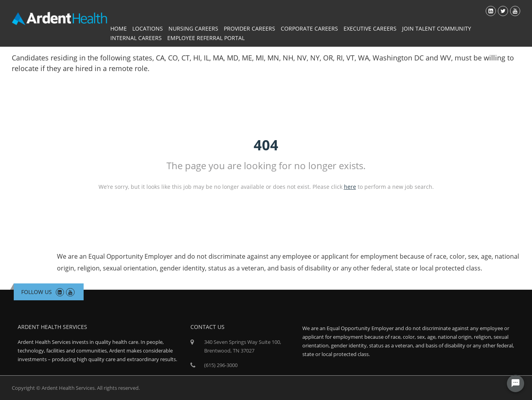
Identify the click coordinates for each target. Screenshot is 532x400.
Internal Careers (136, 38)
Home (119, 28)
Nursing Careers (193, 28)
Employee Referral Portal (206, 38)
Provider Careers (250, 28)
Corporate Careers (309, 28)
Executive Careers (370, 28)
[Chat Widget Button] (516, 384)
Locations (148, 28)
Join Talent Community (437, 28)
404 (266, 145)
